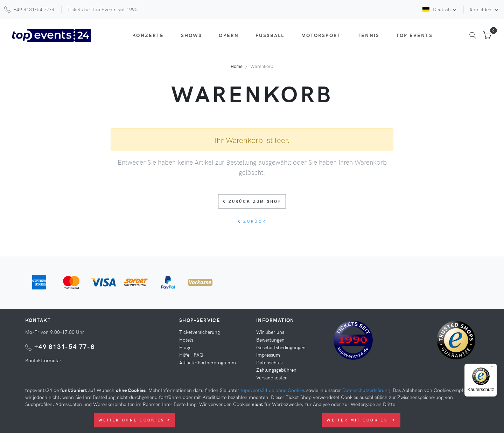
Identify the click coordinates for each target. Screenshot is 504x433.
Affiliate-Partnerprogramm (208, 362)
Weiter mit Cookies (361, 420)
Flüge (185, 347)
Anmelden (481, 9)
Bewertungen (270, 339)
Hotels (186, 339)
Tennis (369, 35)
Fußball (270, 35)
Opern (229, 35)
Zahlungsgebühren (276, 370)
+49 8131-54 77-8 (65, 346)
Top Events (414, 35)
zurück (252, 221)
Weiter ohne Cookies (134, 420)
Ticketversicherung (199, 332)
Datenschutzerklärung (366, 390)
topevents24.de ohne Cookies (273, 390)
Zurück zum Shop (252, 201)
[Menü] (493, 368)
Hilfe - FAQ (191, 355)
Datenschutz (270, 362)
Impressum (268, 355)
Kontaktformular (43, 360)
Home (237, 66)
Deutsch (437, 9)
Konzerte (148, 35)
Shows (192, 35)
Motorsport (321, 35)
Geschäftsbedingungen (281, 347)
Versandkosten (272, 377)
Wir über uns (270, 332)
